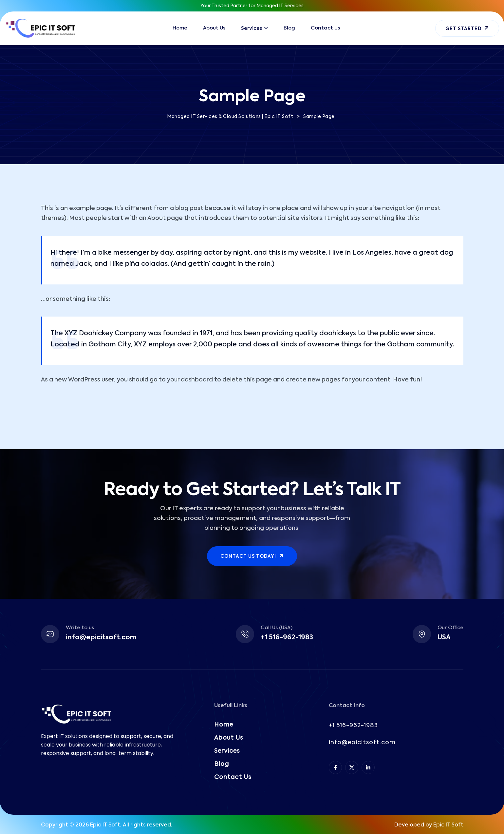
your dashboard (190, 380)
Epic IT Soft (448, 825)
